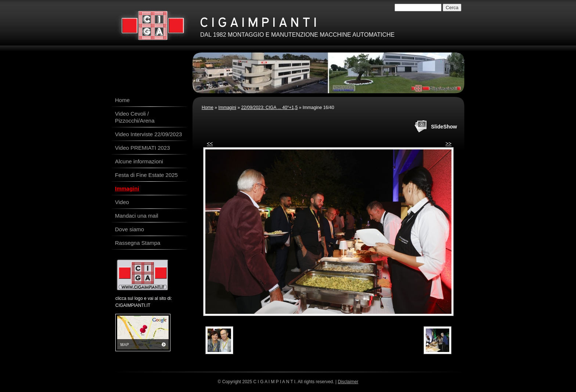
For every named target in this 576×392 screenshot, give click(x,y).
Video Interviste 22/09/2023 (148, 134)
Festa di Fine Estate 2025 (146, 175)
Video (122, 202)
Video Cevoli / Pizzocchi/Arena (135, 117)
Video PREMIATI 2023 (143, 148)
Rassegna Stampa (138, 243)
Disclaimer (348, 382)
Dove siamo (129, 229)
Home (208, 108)
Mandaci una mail (137, 216)
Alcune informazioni (139, 161)
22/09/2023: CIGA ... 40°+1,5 (269, 108)
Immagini (227, 108)
